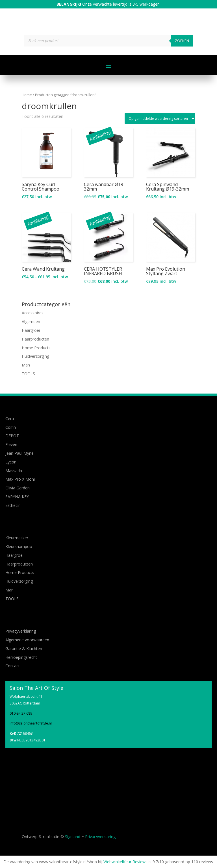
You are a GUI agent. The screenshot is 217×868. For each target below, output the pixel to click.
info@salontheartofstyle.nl (31, 723)
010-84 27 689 (21, 713)
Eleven (11, 444)
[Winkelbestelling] (160, 119)
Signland (73, 837)
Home (27, 95)
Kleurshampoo (19, 546)
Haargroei (31, 330)
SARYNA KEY (17, 497)
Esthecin (13, 505)
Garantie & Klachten (24, 649)
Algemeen (31, 322)
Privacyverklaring (21, 631)
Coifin (11, 427)
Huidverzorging (35, 356)
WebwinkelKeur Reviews (125, 862)
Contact (13, 666)
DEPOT (12, 436)
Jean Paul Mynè (19, 453)
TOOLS (28, 374)
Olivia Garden (18, 488)
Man (26, 365)
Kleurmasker (17, 538)
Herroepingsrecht (21, 657)
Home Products (36, 348)
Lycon (11, 462)
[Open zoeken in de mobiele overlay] (108, 41)
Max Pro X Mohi (20, 479)
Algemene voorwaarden (27, 640)
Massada (14, 471)
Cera (10, 418)
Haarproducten (35, 339)
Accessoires (33, 313)
